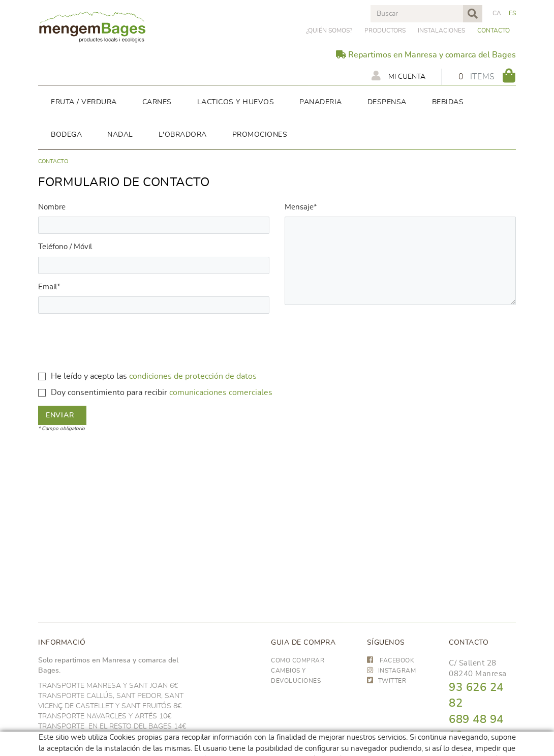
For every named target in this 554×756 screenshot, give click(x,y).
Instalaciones (441, 31)
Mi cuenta (398, 76)
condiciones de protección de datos (193, 376)
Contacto (494, 31)
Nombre (52, 207)
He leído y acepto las (89, 376)
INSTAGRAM (392, 671)
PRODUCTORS (385, 31)
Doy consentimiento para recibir (109, 392)
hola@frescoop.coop (485, 749)
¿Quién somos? (329, 31)
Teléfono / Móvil (65, 247)
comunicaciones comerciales (221, 392)
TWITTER (387, 681)
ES (513, 13)
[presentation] (115, 341)
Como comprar (298, 660)
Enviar (60, 415)
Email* (49, 287)
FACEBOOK (391, 660)
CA (497, 13)
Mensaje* (301, 207)
